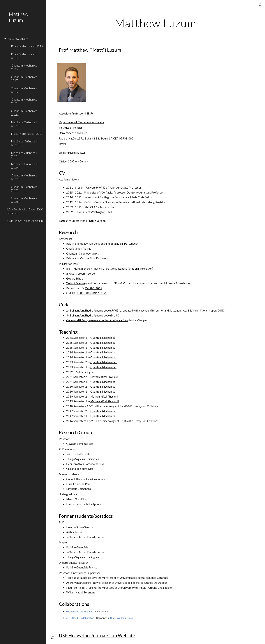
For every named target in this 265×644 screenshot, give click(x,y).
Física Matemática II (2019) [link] (24, 56)
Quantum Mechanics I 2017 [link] (25, 78)
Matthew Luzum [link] (18, 39)
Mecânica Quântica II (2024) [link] (24, 166)
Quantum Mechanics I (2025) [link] (25, 188)
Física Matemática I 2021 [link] (27, 134)
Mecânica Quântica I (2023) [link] (24, 124)
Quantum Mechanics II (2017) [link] (25, 90)
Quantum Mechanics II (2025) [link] (25, 177)
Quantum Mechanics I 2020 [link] (25, 67)
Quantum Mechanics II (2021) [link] (25, 112)
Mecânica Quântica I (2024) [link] (24, 154)
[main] (156, 23)
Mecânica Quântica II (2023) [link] (24, 143)
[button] (261, 5)
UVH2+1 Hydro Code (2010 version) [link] (25, 211)
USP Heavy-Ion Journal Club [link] (25, 221)
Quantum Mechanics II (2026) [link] (25, 200)
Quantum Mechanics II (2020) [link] (25, 101)
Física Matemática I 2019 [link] (27, 46)
